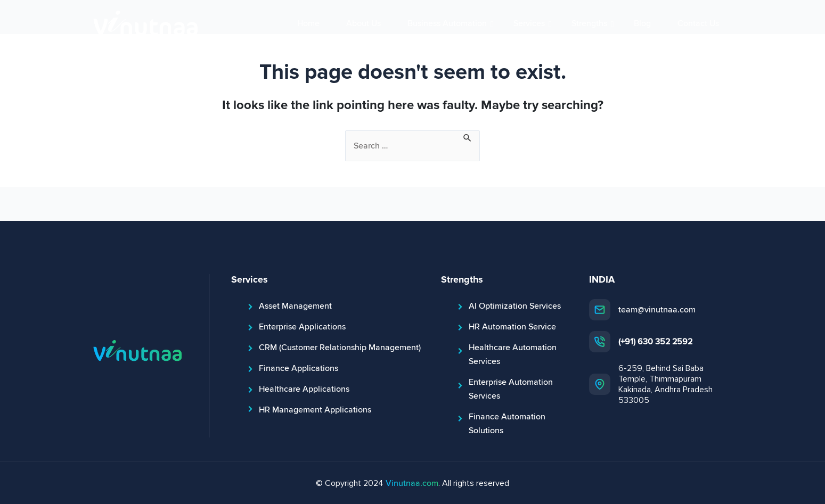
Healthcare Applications (304, 389)
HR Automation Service (512, 327)
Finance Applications (299, 368)
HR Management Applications (315, 410)
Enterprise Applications (302, 327)
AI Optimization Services (515, 306)
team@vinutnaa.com (657, 310)
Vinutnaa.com (412, 483)
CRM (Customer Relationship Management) (340, 348)
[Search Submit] (468, 137)
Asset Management (295, 306)
